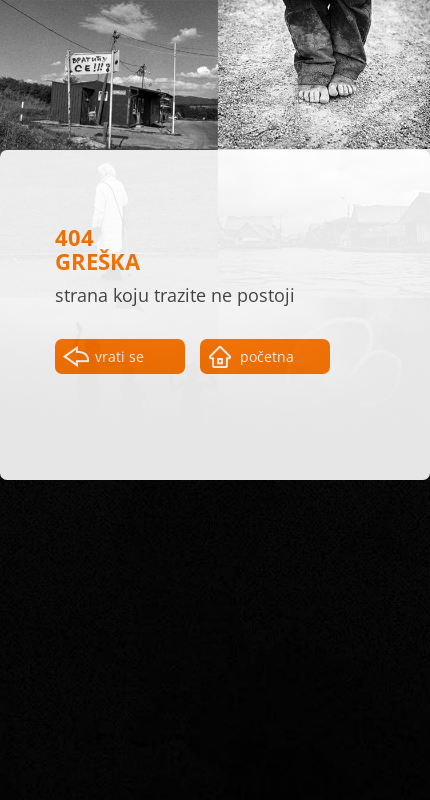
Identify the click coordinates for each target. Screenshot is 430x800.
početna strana (267, 360)
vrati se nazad (119, 360)
